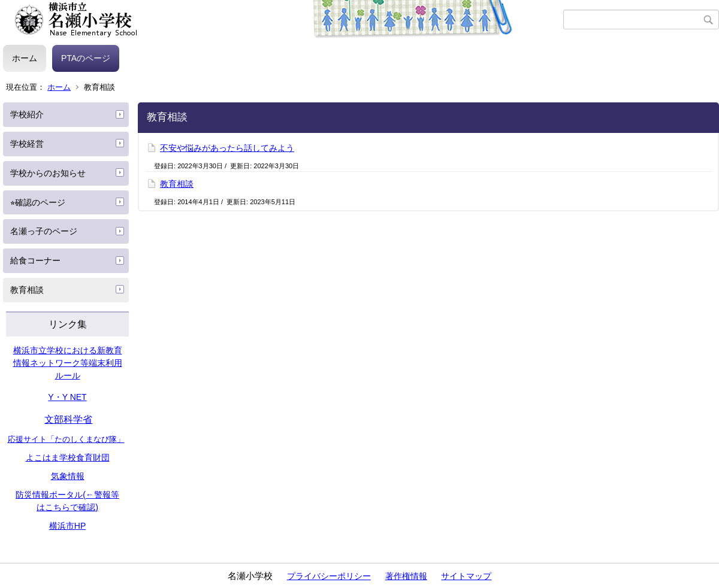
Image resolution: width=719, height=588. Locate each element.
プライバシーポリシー (329, 576)
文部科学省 (68, 419)
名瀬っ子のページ (44, 231)
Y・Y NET (67, 397)
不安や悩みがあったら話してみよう (227, 148)
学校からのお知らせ (48, 173)
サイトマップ (466, 576)
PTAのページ (86, 58)
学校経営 (27, 144)
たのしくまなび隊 (86, 439)
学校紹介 (27, 114)
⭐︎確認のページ (38, 202)
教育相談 (27, 290)
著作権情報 (406, 576)
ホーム (25, 58)
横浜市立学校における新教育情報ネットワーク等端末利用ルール (68, 363)
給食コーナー (35, 260)
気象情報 (68, 476)
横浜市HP (67, 526)
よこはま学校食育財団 (68, 457)
